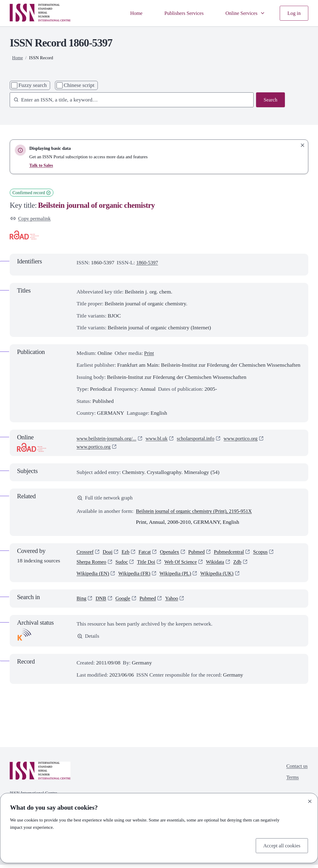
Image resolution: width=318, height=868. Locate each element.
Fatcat (147, 554)
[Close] (310, 801)
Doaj (109, 554)
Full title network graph (107, 499)
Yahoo (176, 602)
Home (130, 13)
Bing (82, 602)
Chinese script (79, 85)
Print (150, 354)
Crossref (86, 554)
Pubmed (202, 554)
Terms (292, 782)
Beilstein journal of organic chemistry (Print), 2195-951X (198, 513)
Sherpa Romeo (92, 564)
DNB (102, 602)
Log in (294, 13)
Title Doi (150, 564)
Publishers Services (179, 13)
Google (125, 602)
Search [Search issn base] (270, 100)
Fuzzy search (33, 85)
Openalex (174, 554)
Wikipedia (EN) (94, 576)
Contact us (296, 770)
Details (89, 640)
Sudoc (124, 564)
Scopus (269, 554)
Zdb (246, 564)
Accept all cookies (280, 845)
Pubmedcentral (236, 554)
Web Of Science (186, 564)
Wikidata (222, 564)
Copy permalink (32, 219)
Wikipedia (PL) (180, 576)
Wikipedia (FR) (137, 576)
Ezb (128, 554)
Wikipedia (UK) (223, 576)
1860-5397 (148, 263)
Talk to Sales (42, 165)
